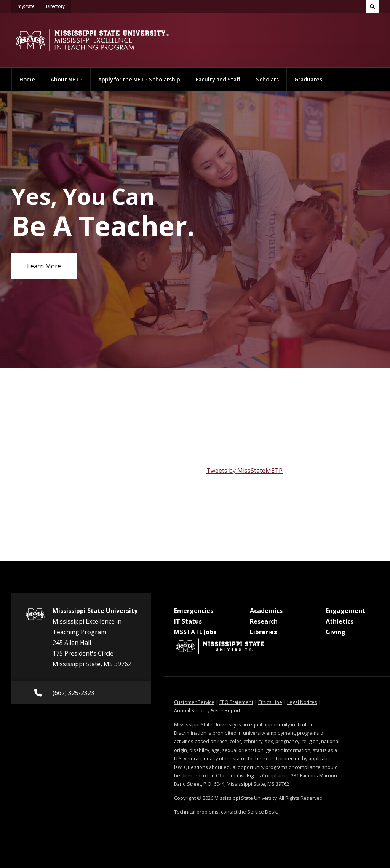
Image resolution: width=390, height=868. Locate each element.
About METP (67, 80)
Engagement (345, 611)
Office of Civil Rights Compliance (252, 775)
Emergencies (194, 611)
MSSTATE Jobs (195, 632)
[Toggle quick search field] (372, 6)
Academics (266, 611)
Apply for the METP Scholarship (139, 80)
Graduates (308, 80)
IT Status (188, 621)
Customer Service (194, 702)
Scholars (267, 80)
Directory (58, 5)
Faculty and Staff (218, 80)
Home (27, 80)
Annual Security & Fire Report (207, 710)
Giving (336, 632)
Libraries (263, 632)
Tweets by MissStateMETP (245, 471)
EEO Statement (236, 702)
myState (29, 5)
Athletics (340, 621)
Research (264, 621)
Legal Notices (302, 702)
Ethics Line (270, 702)
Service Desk (262, 812)
